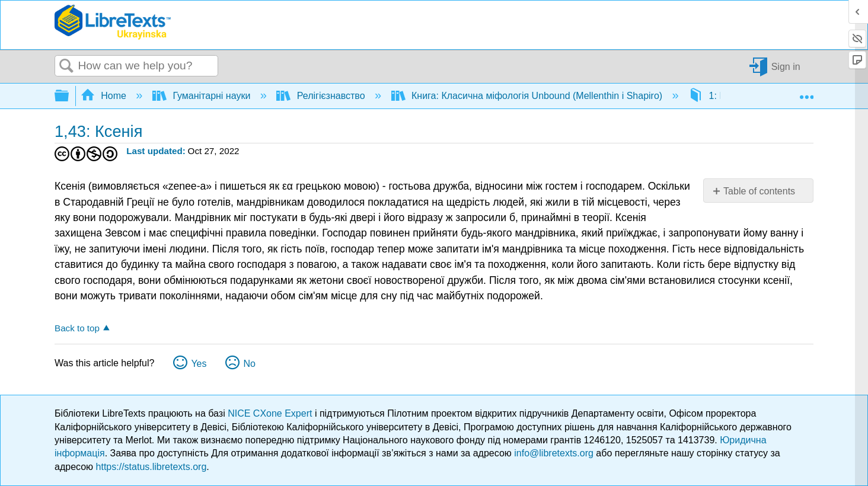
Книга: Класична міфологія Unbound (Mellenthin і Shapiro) (528, 96)
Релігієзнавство (322, 96)
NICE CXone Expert (271, 413)
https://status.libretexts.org (151, 467)
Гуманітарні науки (203, 96)
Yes (199, 364)
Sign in (786, 66)
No (249, 364)
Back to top (77, 328)
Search (66, 66)
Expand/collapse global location (806, 92)
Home (105, 96)
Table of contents (759, 191)
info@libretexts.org (554, 453)
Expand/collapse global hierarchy (69, 96)
